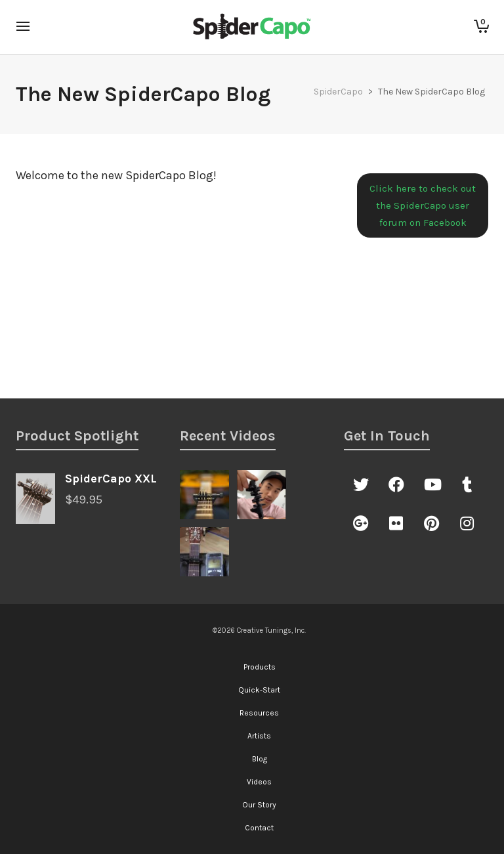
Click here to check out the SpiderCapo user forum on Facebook (423, 205)
